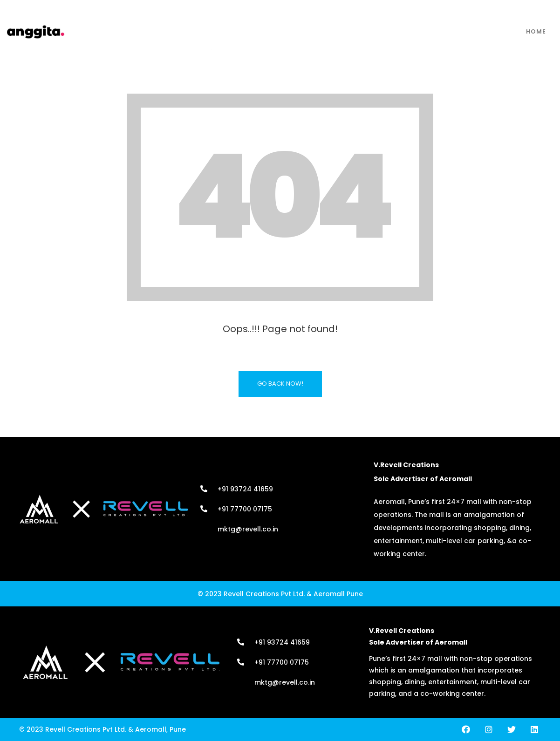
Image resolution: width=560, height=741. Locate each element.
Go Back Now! (280, 384)
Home (536, 31)
